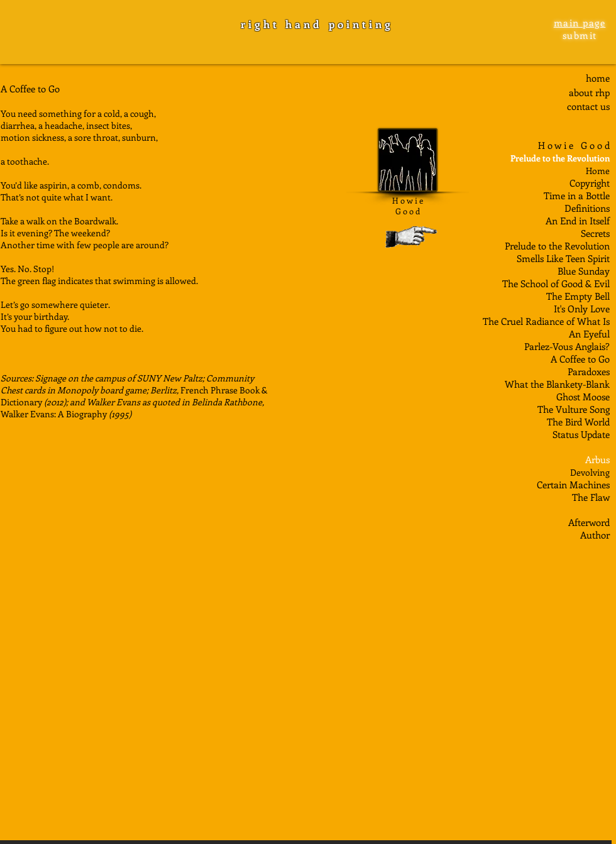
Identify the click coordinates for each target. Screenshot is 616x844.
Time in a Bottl (575, 195)
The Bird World (578, 422)
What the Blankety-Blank (557, 384)
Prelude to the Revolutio (554, 246)
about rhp (589, 92)
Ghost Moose (583, 397)
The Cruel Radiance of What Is (546, 321)
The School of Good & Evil (556, 283)
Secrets (595, 233)
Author (595, 535)
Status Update (581, 434)
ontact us (591, 106)
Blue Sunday (584, 271)
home (598, 78)
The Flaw (591, 497)
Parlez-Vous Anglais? (567, 346)
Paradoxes (589, 371)
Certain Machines (573, 485)
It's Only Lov (580, 309)
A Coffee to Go (580, 359)
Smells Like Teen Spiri (562, 258)
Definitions (587, 208)
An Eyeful (589, 334)
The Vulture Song (574, 409)
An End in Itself (578, 221)
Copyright (590, 183)
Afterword (589, 522)
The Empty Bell (578, 296)
